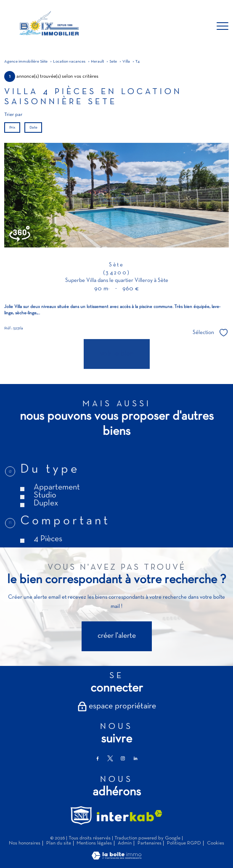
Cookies (216, 843)
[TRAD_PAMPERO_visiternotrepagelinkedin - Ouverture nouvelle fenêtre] (135, 758)
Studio (45, 515)
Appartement (57, 507)
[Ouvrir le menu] (222, 26)
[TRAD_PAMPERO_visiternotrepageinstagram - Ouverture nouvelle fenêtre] (123, 758)
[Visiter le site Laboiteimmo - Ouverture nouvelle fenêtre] (116, 858)
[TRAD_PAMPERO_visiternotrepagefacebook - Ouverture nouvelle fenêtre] (98, 758)
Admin (125, 843)
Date (33, 128)
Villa (126, 62)
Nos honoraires (25, 843)
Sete (113, 62)
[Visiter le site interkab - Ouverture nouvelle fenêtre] (130, 816)
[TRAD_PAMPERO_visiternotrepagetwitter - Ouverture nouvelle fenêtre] (110, 758)
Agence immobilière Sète (26, 62)
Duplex (46, 523)
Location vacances (69, 62)
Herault (97, 62)
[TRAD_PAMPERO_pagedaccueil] (48, 38)
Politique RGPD (184, 843)
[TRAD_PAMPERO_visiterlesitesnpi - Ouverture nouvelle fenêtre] (81, 815)
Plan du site (59, 843)
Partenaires (150, 843)
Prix (12, 128)
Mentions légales (94, 843)
